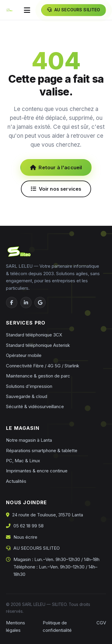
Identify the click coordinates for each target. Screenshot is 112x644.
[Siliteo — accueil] (9, 10)
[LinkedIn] (26, 303)
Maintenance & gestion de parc (38, 376)
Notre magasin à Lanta (29, 440)
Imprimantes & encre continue (37, 471)
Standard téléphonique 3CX (34, 335)
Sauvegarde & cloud (27, 396)
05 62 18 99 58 (29, 526)
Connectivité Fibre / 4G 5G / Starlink (43, 366)
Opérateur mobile (24, 355)
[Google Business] (40, 303)
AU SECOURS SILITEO (37, 548)
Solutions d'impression (29, 386)
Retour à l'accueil (56, 167)
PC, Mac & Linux (23, 461)
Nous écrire (25, 537)
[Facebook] (12, 303)
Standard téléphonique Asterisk (38, 345)
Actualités (16, 481)
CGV (101, 623)
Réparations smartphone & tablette (42, 451)
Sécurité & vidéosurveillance (35, 406)
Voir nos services (56, 189)
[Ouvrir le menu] (27, 10)
